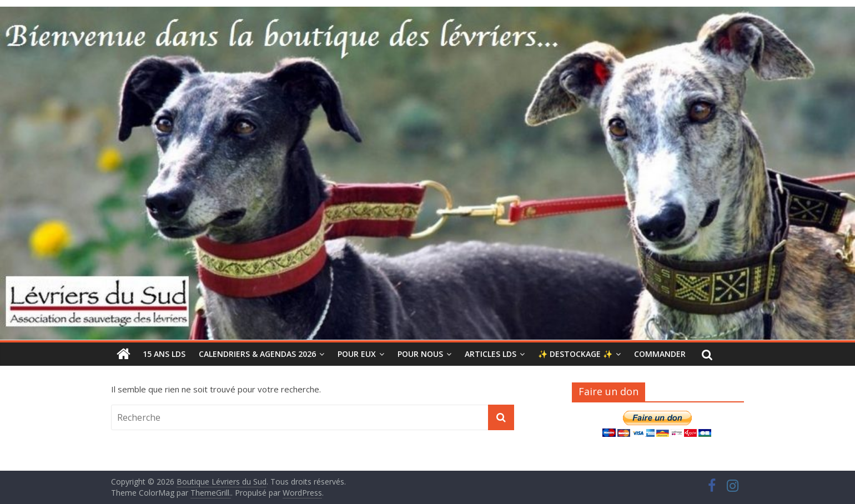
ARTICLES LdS (491, 354)
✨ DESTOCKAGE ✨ (575, 354)
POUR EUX (357, 354)
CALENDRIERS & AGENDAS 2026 (257, 354)
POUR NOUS (420, 354)
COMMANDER (660, 354)
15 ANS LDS (164, 354)
